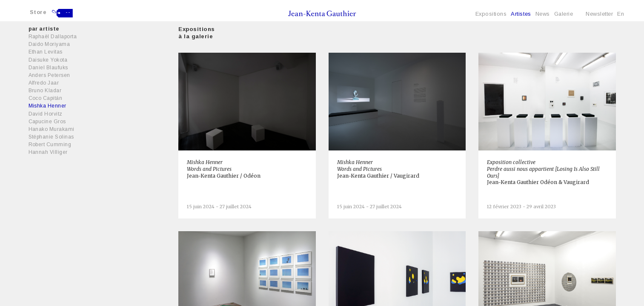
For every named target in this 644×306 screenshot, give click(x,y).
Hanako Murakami (52, 129)
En (621, 14)
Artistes (521, 14)
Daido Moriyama (49, 44)
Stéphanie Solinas (51, 137)
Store (38, 12)
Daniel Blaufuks (48, 68)
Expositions (491, 14)
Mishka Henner (47, 106)
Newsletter (599, 14)
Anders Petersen (49, 75)
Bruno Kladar (45, 91)
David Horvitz (46, 114)
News (543, 14)
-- (68, 12)
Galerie (564, 14)
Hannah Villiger (48, 152)
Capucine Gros (47, 122)
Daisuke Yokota (48, 60)
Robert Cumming (50, 144)
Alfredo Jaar (44, 83)
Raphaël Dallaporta (53, 37)
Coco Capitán (46, 98)
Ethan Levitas (46, 52)
